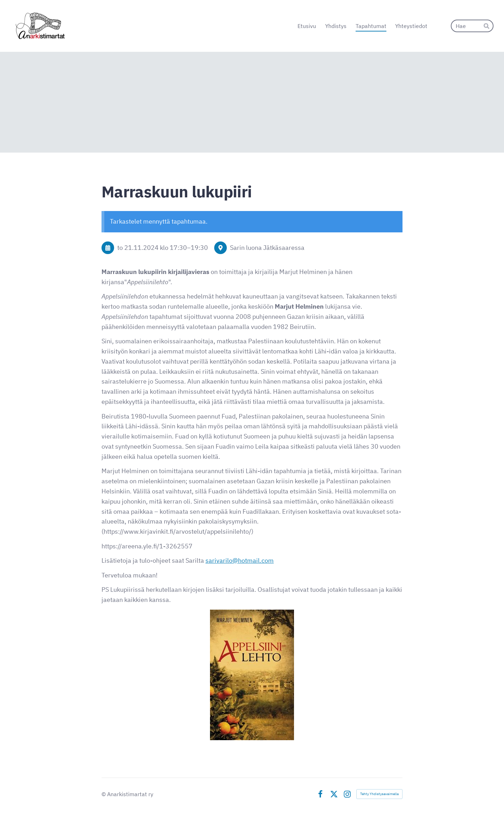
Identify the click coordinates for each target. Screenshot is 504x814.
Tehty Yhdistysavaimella (379, 794)
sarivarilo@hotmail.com (240, 560)
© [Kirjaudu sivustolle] (104, 794)
